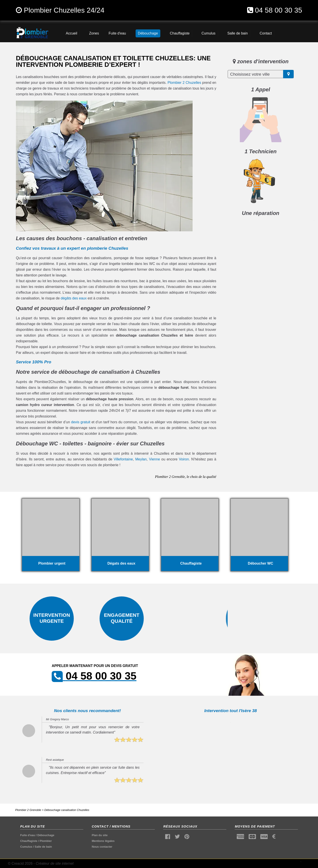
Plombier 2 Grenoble (28, 810)
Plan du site (100, 835)
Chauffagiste (29, 841)
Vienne (155, 459)
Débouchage (46, 835)
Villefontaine (123, 459)
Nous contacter (102, 847)
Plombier (46, 841)
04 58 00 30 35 (278, 10)
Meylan (141, 459)
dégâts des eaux (74, 298)
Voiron (184, 459)
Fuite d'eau (27, 835)
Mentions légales (103, 841)
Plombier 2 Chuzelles (184, 83)
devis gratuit (81, 422)
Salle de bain (43, 847)
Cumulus (26, 847)
